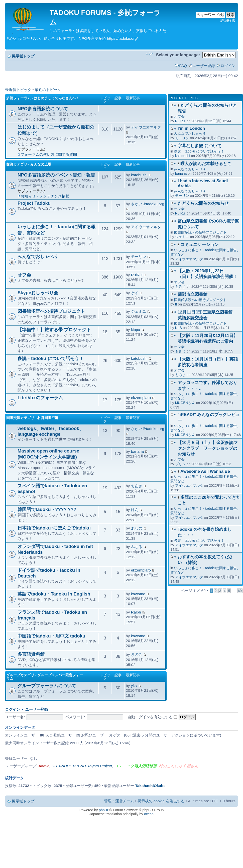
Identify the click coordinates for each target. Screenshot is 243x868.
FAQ (183, 66)
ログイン (228, 66)
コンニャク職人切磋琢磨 (136, 766)
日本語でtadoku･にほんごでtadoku (54, 528)
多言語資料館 (31, 654)
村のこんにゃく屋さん (179, 766)
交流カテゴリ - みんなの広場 (29, 164)
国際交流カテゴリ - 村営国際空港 (32, 418)
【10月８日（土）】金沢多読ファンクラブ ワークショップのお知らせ (208, 448)
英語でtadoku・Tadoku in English (54, 594)
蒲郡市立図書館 (193, 294)
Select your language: (178, 55)
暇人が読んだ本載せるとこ (206, 164)
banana (181, 173)
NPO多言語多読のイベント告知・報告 (56, 175)
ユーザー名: (15, 717)
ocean (149, 814)
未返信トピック (18, 90)
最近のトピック (48, 90)
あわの (137, 528)
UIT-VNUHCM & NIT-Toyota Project (82, 766)
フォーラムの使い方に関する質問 (49, 154)
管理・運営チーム (119, 801)
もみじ (180, 286)
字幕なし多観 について (200, 146)
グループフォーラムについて (47, 686)
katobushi (183, 156)
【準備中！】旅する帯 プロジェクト (54, 330)
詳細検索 (228, 20)
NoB (178, 328)
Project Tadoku (34, 203)
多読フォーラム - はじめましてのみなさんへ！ (43, 98)
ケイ (135, 293)
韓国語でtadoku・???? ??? (47, 509)
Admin (44, 766)
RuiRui (180, 121)
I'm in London (191, 128)
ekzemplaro (141, 398)
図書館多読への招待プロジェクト (200, 232)
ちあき (137, 486)
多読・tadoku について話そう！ (199, 151)
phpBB (104, 810)
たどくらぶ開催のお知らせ (203, 203)
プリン (180, 464)
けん (135, 510)
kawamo (138, 594)
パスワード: (75, 717)
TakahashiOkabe (150, 786)
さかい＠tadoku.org (148, 204)
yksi (134, 686)
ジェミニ (182, 237)
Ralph (136, 612)
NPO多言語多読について (43, 109)
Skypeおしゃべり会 (38, 293)
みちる (137, 547)
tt (176, 304)
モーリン (182, 138)
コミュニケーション (200, 245)
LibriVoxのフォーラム (40, 398)
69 (240, 591)
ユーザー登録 (204, 66)
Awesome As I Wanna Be (205, 471)
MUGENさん (185, 403)
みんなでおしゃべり (190, 133)
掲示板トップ (23, 56)
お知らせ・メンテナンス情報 (45, 196)
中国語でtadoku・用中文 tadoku (51, 636)
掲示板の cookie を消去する (161, 801)
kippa (136, 330)
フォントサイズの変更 (150, 54)
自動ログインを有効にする (152, 717)
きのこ (137, 654)
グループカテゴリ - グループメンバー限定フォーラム (45, 677)
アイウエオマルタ (189, 259)
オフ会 (179, 116)
